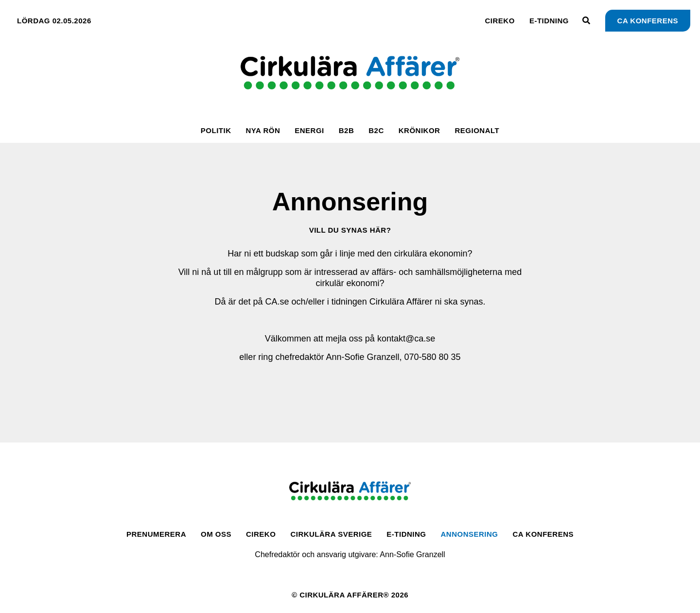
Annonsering (470, 534)
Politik (216, 130)
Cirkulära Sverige (331, 534)
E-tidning (549, 21)
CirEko (500, 21)
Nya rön (263, 130)
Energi (309, 130)
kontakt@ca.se (406, 339)
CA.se (277, 302)
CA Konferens (543, 534)
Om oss (216, 534)
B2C (376, 130)
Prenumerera (156, 534)
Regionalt (477, 130)
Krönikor (420, 130)
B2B (347, 130)
